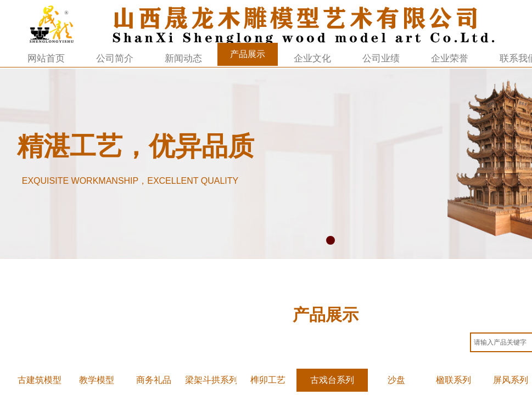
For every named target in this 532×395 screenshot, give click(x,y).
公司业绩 (381, 58)
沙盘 (396, 380)
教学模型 (97, 380)
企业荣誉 (450, 58)
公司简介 (115, 58)
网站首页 (46, 58)
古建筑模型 (40, 380)
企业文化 (312, 58)
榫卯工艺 (268, 380)
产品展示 (248, 54)
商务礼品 (154, 380)
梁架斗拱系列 (211, 380)
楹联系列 (453, 380)
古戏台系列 (332, 380)
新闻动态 (183, 58)
